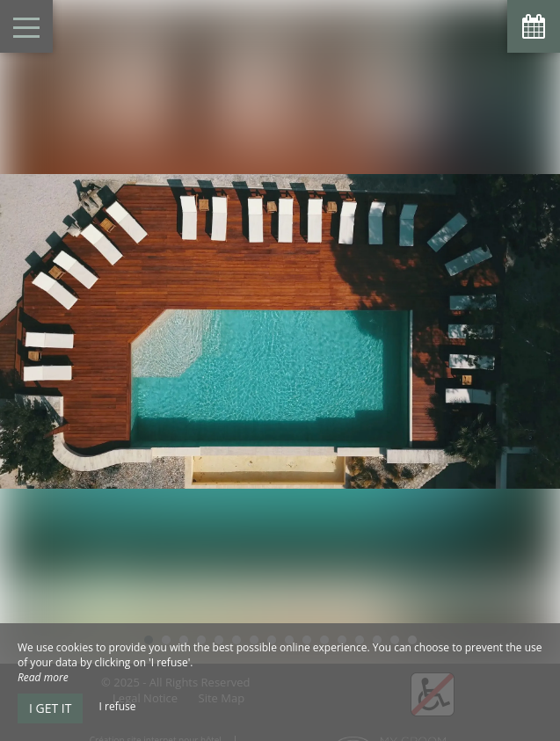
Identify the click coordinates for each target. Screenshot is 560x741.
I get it (50, 708)
